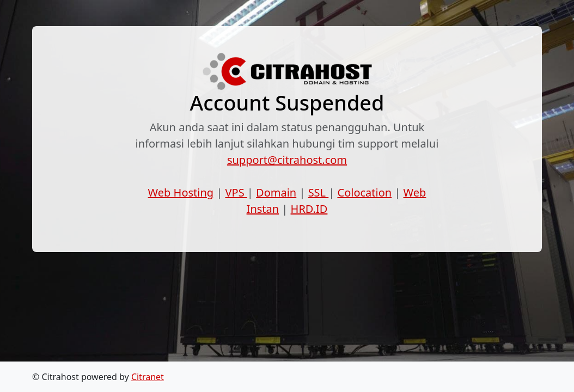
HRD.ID (309, 209)
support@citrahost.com (287, 160)
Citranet (148, 377)
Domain (276, 192)
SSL (319, 192)
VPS (236, 192)
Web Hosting (181, 192)
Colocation (365, 192)
